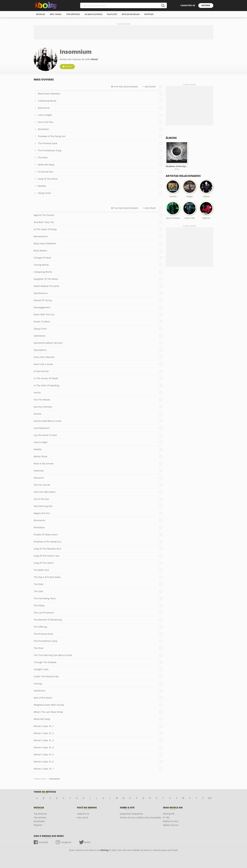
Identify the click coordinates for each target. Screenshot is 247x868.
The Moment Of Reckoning (48, 620)
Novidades (39, 821)
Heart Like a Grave (43, 364)
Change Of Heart (43, 258)
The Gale (38, 591)
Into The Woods (42, 400)
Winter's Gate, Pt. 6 (44, 762)
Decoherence (41, 293)
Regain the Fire (42, 513)
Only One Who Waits (45, 492)
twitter (87, 842)
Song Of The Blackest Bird (47, 549)
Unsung (38, 684)
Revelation (43, 129)
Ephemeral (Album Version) (48, 343)
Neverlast (39, 471)
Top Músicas (40, 814)
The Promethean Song (50, 150)
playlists (112, 14)
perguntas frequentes (131, 814)
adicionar (150, 87)
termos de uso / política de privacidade (141, 817)
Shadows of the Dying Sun (52, 136)
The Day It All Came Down (47, 577)
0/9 (210, 798)
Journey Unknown (43, 407)
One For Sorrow (42, 485)
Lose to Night (45, 115)
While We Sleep (46, 165)
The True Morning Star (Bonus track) (53, 655)
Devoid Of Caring (43, 300)
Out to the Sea (46, 122)
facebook (43, 842)
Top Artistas (40, 817)
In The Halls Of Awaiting (46, 385)
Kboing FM (169, 814)
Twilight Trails (41, 669)
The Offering (40, 627)
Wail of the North (43, 698)
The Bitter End (41, 570)
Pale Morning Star (43, 506)
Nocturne (39, 478)
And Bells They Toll (44, 222)
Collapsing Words (47, 101)
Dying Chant (44, 193)
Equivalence (40, 350)
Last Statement (42, 428)
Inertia (37, 393)
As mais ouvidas (93, 14)
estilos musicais (131, 14)
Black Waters (40, 251)
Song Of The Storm (48, 179)
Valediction (40, 691)
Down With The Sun (44, 314)
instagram (66, 842)
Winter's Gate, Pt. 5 (44, 755)
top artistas (73, 14)
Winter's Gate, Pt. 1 (44, 726)
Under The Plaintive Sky (46, 676)
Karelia (37, 414)
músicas (41, 14)
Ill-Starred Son (46, 172)
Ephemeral (44, 108)
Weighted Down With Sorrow (49, 705)
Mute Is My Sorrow (44, 463)
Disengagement (42, 307)
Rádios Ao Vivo (171, 821)
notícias (149, 14)
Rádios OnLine (171, 825)
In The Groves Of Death (46, 378)
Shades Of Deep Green (46, 534)
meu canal (56, 14)
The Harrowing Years (45, 598)
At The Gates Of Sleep (45, 229)
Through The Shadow (45, 662)
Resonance (39, 520)
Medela (42, 186)
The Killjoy (39, 605)
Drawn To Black (42, 322)
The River (43, 157)
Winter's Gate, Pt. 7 (44, 769)
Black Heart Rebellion (49, 94)
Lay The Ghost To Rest (45, 435)
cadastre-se (188, 5)
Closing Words (41, 265)
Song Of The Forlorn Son (47, 556)
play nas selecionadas (126, 87)
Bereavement (41, 236)
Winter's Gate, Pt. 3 (44, 740)
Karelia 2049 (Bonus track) (47, 421)
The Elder (39, 584)
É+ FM (166, 817)
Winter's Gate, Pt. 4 (44, 747)
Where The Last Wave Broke (48, 712)
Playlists (38, 825)
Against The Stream (44, 215)
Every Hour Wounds (44, 357)
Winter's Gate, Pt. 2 (44, 733)
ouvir (68, 66)
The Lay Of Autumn (44, 613)
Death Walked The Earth (46, 286)
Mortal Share (41, 456)
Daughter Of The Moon (46, 279)
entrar (206, 5)
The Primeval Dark (48, 143)
